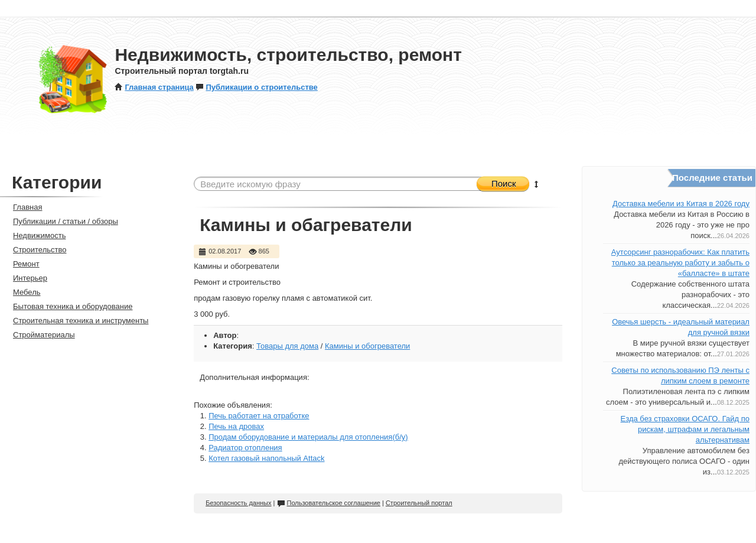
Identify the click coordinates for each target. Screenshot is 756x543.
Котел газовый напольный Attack (266, 458)
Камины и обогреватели (367, 346)
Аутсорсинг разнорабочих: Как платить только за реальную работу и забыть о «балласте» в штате (680, 263)
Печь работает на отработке (259, 416)
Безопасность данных (238, 503)
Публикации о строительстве (256, 87)
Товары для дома (287, 346)
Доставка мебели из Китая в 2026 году (681, 204)
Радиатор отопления (245, 448)
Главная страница (154, 87)
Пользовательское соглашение (329, 503)
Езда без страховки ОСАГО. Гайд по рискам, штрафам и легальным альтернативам (685, 429)
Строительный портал (419, 503)
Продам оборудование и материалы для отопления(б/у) (308, 437)
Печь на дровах (236, 426)
